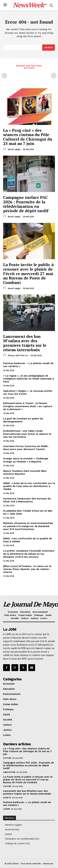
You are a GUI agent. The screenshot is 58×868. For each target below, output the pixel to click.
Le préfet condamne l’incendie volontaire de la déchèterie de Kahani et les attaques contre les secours (29, 554)
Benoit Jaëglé (14, 149)
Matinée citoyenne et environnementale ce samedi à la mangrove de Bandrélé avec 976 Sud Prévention (28, 526)
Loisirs (7, 809)
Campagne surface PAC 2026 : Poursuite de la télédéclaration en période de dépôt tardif (26, 204)
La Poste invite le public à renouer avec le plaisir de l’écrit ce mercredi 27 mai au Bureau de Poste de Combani (28, 273)
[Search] (49, 48)
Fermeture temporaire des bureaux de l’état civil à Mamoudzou (27, 500)
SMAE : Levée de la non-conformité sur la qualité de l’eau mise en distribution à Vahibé (29, 486)
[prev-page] (4, 76)
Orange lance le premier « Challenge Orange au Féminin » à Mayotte (26, 460)
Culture (7, 758)
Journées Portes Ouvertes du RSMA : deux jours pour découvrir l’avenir (26, 448)
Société (7, 798)
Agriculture (9, 772)
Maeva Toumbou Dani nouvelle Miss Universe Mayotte (25, 472)
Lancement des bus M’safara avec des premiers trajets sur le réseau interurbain (25, 343)
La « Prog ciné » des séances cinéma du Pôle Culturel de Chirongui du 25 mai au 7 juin (28, 137)
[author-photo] (5, 149)
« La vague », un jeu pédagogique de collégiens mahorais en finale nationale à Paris (28, 379)
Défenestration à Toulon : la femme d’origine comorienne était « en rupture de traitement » (28, 406)
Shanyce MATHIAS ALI (18, 355)
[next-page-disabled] (54, 76)
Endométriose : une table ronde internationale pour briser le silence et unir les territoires (27, 434)
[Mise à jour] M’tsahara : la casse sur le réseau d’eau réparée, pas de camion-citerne (27, 569)
